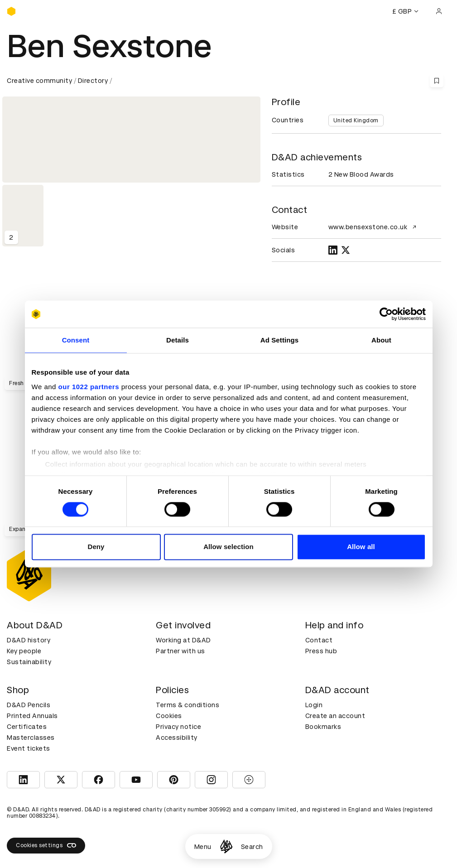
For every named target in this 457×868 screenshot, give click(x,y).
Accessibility (177, 738)
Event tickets (29, 748)
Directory (93, 81)
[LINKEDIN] (333, 250)
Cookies (169, 716)
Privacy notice (178, 727)
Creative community (39, 81)
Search (252, 847)
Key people (24, 651)
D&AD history (29, 640)
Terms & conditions (188, 705)
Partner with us (180, 651)
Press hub (321, 651)
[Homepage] (226, 846)
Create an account (335, 716)
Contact (319, 640)
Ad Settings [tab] (279, 340)
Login (314, 705)
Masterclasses (31, 738)
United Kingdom (356, 121)
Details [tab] (178, 340)
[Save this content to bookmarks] (437, 81)
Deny (96, 547)
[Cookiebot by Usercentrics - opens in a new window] (386, 314)
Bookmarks (323, 727)
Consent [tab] (76, 340)
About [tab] (381, 340)
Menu (203, 847)
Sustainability (29, 662)
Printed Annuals (32, 716)
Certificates (27, 727)
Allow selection (228, 547)
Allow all (361, 547)
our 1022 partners (89, 387)
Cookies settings (46, 845)
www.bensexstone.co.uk (374, 227)
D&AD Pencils (29, 705)
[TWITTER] (346, 250)
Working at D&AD (183, 640)
